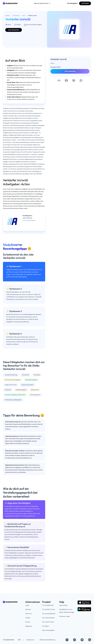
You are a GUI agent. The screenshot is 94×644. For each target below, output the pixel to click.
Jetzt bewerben (14, 30)
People (28, 618)
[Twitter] (82, 640)
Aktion (52, 63)
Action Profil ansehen (29, 220)
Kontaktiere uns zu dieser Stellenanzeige (67, 611)
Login (27, 605)
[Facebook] (67, 640)
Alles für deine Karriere (42, 3)
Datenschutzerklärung (47, 640)
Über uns (29, 614)
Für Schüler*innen (49, 609)
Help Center (63, 605)
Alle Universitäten (48, 630)
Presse (28, 622)
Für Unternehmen (48, 618)
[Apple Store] (84, 602)
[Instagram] (75, 640)
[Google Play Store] (84, 609)
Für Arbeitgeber (72, 3)
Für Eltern (46, 626)
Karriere (28, 609)
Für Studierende (48, 605)
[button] (59, 80)
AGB (19, 640)
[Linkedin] (90, 640)
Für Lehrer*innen (48, 622)
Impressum (30, 640)
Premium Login (64, 616)
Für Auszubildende (49, 614)
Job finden (85, 3)
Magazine (29, 626)
